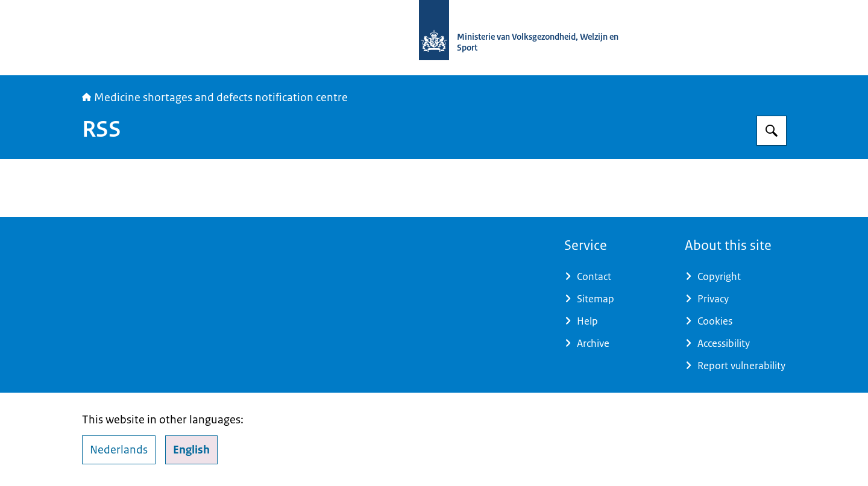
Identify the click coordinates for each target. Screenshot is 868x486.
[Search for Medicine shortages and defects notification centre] (772, 131)
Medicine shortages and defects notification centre (215, 98)
